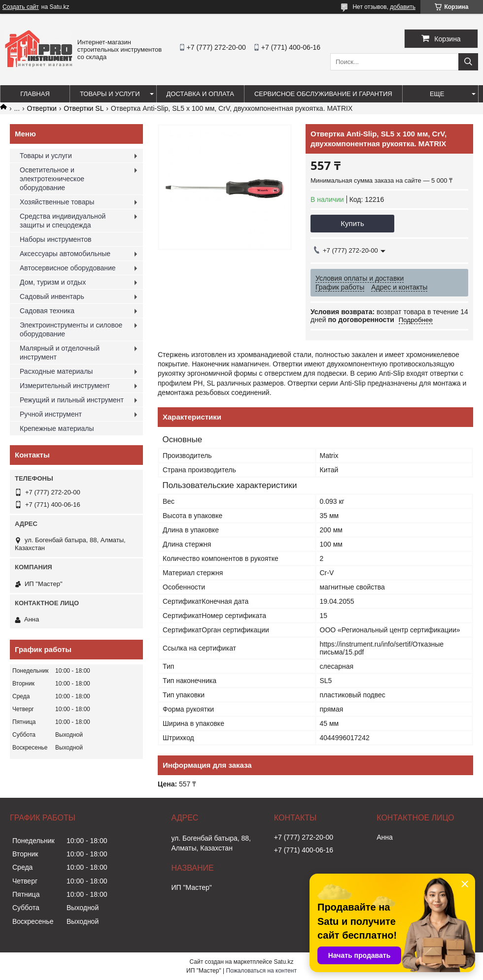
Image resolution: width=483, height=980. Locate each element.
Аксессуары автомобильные (65, 254)
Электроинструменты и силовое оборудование (71, 329)
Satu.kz (283, 962)
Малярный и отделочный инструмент (60, 353)
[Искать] (468, 62)
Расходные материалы (56, 371)
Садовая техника (47, 311)
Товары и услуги (110, 94)
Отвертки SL (84, 108)
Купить (352, 223)
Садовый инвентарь (52, 296)
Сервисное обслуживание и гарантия (323, 94)
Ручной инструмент (51, 414)
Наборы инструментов (56, 239)
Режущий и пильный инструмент (72, 400)
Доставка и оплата (200, 94)
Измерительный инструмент (65, 386)
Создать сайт (21, 7)
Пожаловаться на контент (261, 971)
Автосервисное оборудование (68, 268)
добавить (403, 7)
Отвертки (42, 108)
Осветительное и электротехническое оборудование (52, 179)
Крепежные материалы (57, 428)
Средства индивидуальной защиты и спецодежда (63, 221)
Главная (35, 94)
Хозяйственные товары (57, 202)
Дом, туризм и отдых (53, 282)
